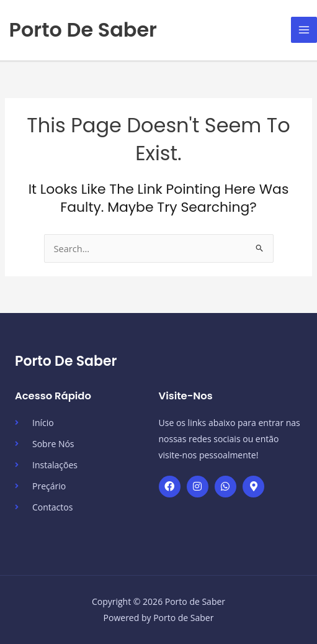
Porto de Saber (83, 29)
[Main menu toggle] (304, 30)
